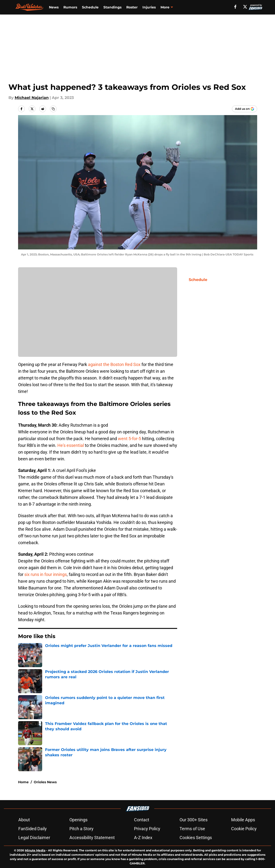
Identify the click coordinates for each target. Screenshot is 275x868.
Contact (142, 820)
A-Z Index (143, 838)
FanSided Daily (33, 829)
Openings (78, 820)
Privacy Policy (147, 829)
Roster (132, 7)
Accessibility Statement (92, 838)
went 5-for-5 (129, 439)
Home (23, 782)
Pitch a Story (81, 829)
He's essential (71, 445)
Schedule (90, 7)
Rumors (70, 7)
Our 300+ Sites (194, 820)
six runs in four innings (46, 574)
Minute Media (35, 850)
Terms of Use (192, 829)
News (54, 7)
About (24, 820)
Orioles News (45, 782)
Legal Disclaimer (34, 838)
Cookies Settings (196, 838)
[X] (245, 7)
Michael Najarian (32, 98)
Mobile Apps (243, 820)
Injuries (149, 7)
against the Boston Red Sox (114, 364)
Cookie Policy (244, 829)
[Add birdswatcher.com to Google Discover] (245, 109)
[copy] (53, 109)
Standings (112, 7)
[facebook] (235, 7)
